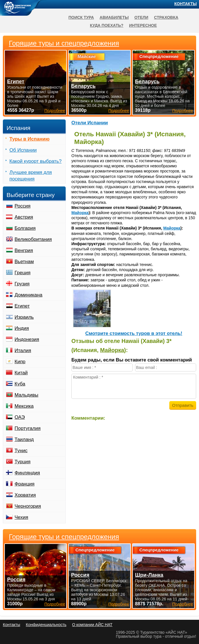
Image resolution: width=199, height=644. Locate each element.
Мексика (24, 406)
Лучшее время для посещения (31, 176)
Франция (25, 484)
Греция (23, 273)
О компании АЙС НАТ (92, 625)
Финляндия (27, 473)
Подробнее (55, 604)
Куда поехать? (107, 25)
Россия (23, 206)
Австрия (24, 217)
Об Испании (23, 150)
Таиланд (24, 439)
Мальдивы (26, 395)
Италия (23, 351)
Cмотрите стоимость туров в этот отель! (134, 333)
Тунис (21, 451)
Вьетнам (24, 262)
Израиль (24, 317)
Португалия (28, 428)
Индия (22, 328)
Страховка (166, 17)
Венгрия (24, 250)
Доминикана (28, 295)
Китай (21, 373)
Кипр (20, 362)
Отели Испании (90, 123)
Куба (20, 384)
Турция (23, 462)
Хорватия (25, 495)
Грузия (22, 284)
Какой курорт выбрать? (36, 161)
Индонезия (27, 339)
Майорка (80, 213)
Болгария (25, 228)
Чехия (21, 517)
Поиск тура (81, 17)
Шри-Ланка (149, 575)
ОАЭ (20, 417)
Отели (141, 17)
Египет (22, 306)
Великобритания (33, 239)
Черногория (28, 506)
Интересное (143, 25)
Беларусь (83, 86)
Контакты (186, 4)
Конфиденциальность (46, 625)
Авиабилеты (114, 17)
